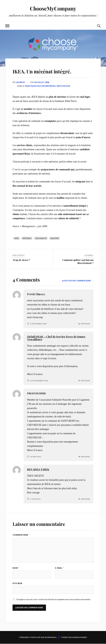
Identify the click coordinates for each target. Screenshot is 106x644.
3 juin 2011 (35, 499)
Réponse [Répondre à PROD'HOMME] (86, 457)
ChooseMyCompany (53, 8)
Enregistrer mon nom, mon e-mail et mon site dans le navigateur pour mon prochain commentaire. (54, 600)
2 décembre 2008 (38, 324)
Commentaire (21, 535)
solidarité (41, 238)
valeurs (55, 238)
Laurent (20, 82)
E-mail (59, 568)
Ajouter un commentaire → (78, 281)
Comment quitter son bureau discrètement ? (78, 261)
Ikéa (17, 238)
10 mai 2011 (36, 457)
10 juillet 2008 (42, 82)
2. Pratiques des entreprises (39, 86)
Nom (16, 568)
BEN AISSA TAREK (38, 469)
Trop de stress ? (21, 260)
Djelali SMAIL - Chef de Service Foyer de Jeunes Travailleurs (56, 338)
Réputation (63, 86)
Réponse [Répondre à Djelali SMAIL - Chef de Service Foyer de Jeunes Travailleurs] (86, 381)
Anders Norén (79, 638)
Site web (17, 583)
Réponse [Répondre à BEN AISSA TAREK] (86, 499)
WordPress (51, 638)
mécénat (27, 238)
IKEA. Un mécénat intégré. (50, 71)
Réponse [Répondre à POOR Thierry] (86, 324)
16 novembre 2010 (39, 381)
